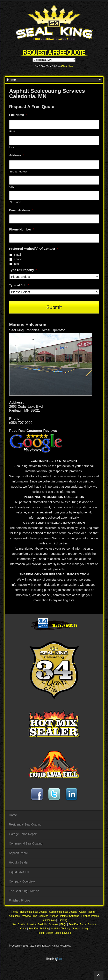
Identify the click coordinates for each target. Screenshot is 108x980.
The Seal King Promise (24, 891)
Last (12, 147)
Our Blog (62, 920)
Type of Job (19, 285)
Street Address (19, 172)
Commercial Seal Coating (26, 843)
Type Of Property (23, 270)
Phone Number (22, 229)
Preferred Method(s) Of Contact (34, 249)
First (12, 132)
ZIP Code (15, 202)
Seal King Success (48, 924)
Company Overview (22, 881)
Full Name (18, 115)
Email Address (21, 210)
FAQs (64, 924)
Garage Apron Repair (23, 834)
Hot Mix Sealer (19, 862)
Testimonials (49, 920)
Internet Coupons (70, 916)
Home (13, 815)
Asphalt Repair (19, 853)
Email (17, 255)
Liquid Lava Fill (19, 872)
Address (17, 155)
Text (16, 264)
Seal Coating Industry (24, 924)
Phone (18, 259)
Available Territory (60, 929)
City (12, 187)
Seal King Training (39, 929)
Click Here (67, 66)
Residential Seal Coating (25, 824)
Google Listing (80, 929)
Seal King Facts (77, 924)
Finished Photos (20, 900)
